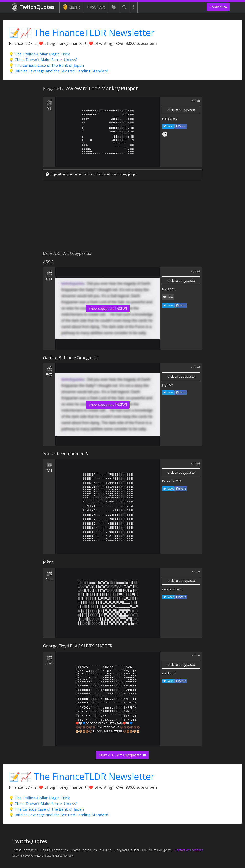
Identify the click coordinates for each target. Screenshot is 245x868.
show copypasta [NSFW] (108, 309)
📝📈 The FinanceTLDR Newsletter (82, 33)
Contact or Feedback (189, 850)
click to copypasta (181, 110)
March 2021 (169, 289)
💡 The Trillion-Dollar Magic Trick (39, 54)
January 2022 (170, 119)
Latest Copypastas (25, 850)
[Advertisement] (122, 216)
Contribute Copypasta (157, 850)
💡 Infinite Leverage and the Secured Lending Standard (59, 71)
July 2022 (168, 385)
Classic (72, 7)
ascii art (195, 101)
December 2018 (172, 481)
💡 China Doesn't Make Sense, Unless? (43, 60)
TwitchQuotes (33, 7)
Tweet (168, 126)
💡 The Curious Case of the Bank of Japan (46, 65)
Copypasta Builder (127, 850)
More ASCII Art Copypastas (122, 755)
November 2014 (172, 590)
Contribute (218, 7)
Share (181, 126)
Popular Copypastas (54, 850)
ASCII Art (96, 7)
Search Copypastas (84, 850)
